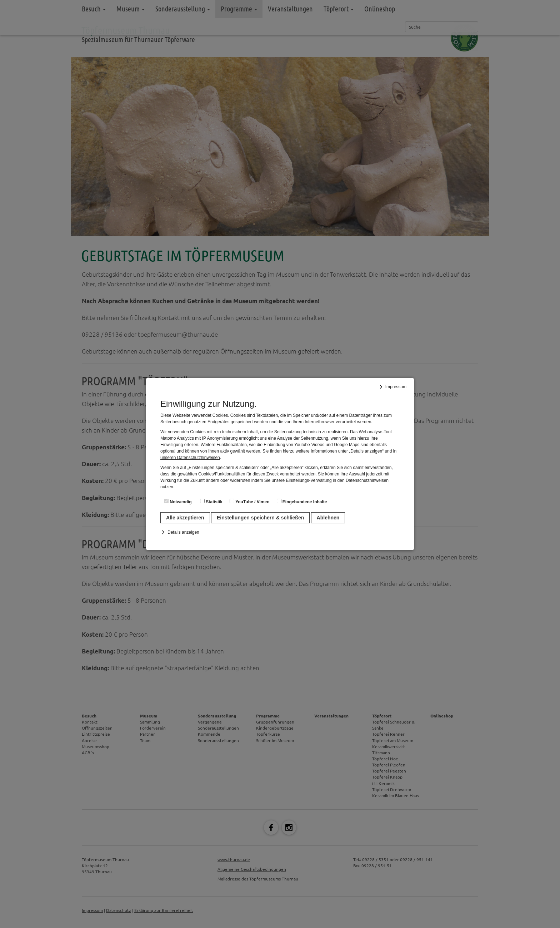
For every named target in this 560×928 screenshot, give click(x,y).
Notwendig (178, 502)
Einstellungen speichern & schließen (260, 518)
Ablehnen (328, 518)
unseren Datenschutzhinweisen (190, 458)
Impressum (396, 387)
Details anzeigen (183, 532)
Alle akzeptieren (185, 518)
